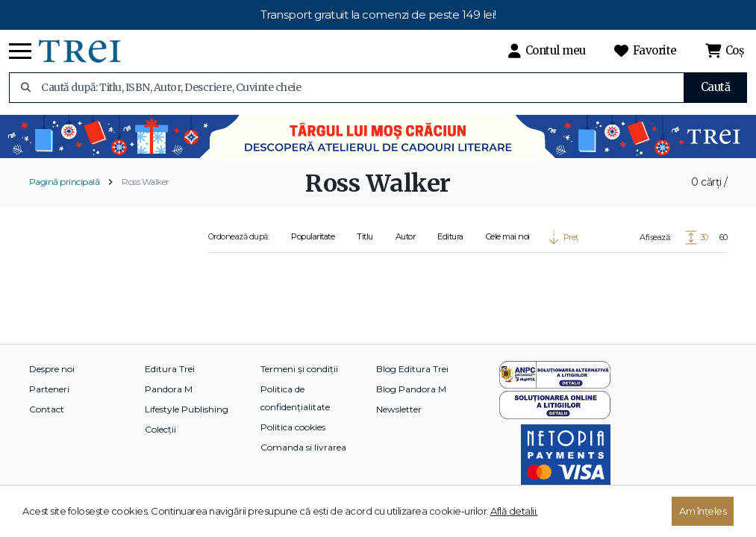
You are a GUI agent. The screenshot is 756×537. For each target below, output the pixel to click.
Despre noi (52, 369)
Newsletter (399, 409)
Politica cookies (293, 427)
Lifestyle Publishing (187, 409)
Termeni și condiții (299, 369)
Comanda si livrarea (303, 447)
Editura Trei (170, 369)
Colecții (160, 429)
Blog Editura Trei (412, 369)
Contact (47, 409)
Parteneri (49, 389)
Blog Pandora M (411, 389)
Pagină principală (65, 182)
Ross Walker (146, 182)
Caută (716, 87)
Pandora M (169, 389)
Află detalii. (514, 511)
